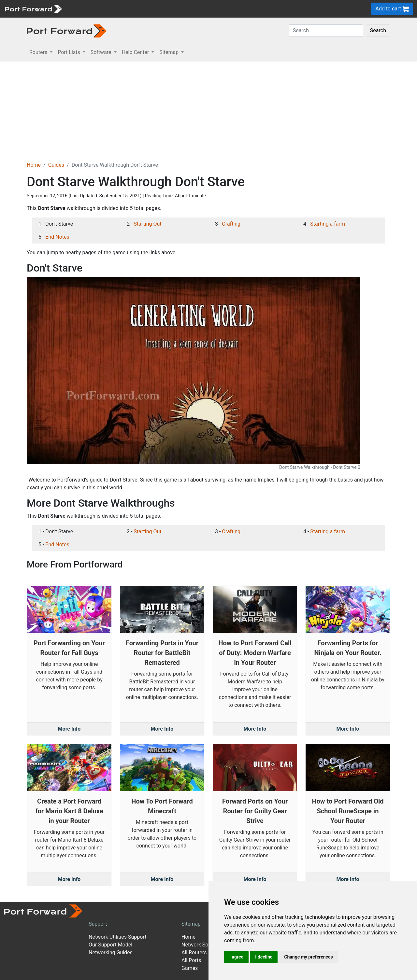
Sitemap (191, 924)
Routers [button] (39, 52)
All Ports (191, 960)
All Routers (194, 952)
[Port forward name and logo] (33, 8)
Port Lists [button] (69, 52)
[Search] (326, 31)
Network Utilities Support (117, 937)
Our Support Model (110, 945)
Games (190, 968)
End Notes (57, 237)
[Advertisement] (208, 110)
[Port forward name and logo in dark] (67, 30)
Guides (56, 165)
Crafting (231, 224)
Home (34, 165)
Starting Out (147, 224)
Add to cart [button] (392, 9)
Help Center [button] (136, 52)
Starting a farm (328, 224)
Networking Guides (111, 952)
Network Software (202, 945)
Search (378, 30)
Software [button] (102, 52)
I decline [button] (264, 957)
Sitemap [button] (170, 52)
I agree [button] (236, 957)
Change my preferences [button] (308, 957)
